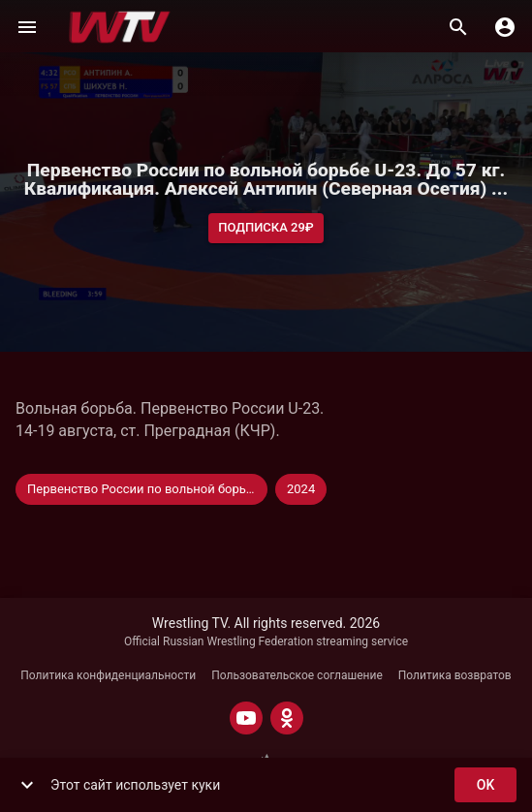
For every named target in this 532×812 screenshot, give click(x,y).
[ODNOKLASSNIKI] (287, 718)
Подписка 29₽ (266, 228)
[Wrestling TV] (120, 27)
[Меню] (27, 27)
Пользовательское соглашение (297, 675)
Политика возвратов (455, 675)
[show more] (27, 785)
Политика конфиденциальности (108, 675)
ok (485, 785)
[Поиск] (458, 27)
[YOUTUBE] (246, 718)
